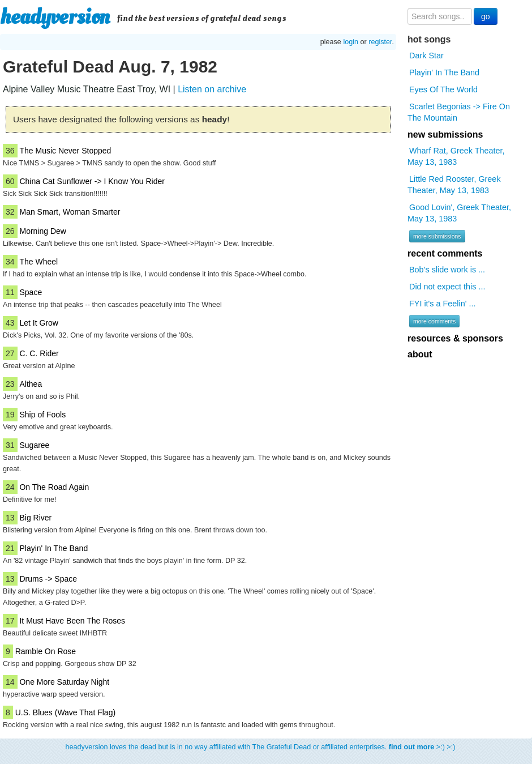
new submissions (445, 135)
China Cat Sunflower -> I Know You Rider (92, 181)
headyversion (55, 17)
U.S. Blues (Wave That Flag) (65, 712)
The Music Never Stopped (65, 151)
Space (31, 292)
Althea (31, 384)
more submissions (437, 236)
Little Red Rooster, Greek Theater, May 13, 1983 (454, 185)
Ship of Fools (42, 415)
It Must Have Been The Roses (72, 621)
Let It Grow (38, 323)
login (351, 42)
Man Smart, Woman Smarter (70, 212)
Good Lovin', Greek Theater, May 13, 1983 (459, 213)
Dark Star (426, 56)
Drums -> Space (48, 579)
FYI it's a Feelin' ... (442, 304)
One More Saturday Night (64, 682)
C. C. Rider (39, 353)
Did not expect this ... (447, 287)
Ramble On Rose (46, 651)
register (380, 42)
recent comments (445, 253)
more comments (434, 321)
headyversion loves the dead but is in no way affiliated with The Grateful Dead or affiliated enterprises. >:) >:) (261, 747)
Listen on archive (212, 89)
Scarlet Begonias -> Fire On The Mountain (459, 112)
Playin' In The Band (53, 548)
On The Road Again (54, 487)
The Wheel (38, 262)
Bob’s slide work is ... (447, 270)
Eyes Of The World (443, 89)
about (420, 354)
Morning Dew (42, 231)
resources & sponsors (455, 338)
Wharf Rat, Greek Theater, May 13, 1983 (456, 156)
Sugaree (34, 445)
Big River (35, 518)
